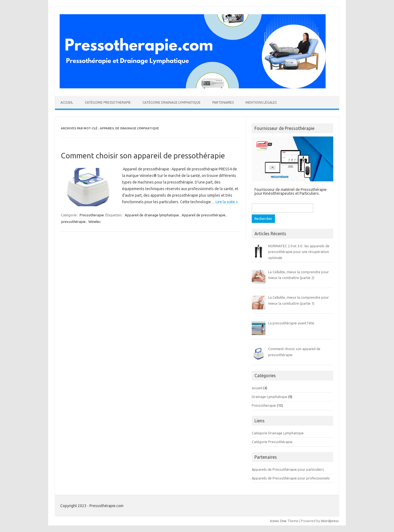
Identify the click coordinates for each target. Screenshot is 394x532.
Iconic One (278, 521)
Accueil (67, 102)
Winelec (95, 222)
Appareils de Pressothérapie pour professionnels (291, 478)
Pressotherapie (92, 215)
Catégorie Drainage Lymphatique (172, 102)
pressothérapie (73, 222)
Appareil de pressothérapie (204, 215)
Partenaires (223, 102)
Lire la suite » (227, 202)
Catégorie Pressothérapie (272, 442)
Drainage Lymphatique (270, 397)
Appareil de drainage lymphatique (152, 215)
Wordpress (330, 521)
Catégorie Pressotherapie (108, 102)
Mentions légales (261, 102)
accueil (257, 388)
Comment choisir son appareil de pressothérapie (143, 155)
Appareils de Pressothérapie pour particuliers (288, 469)
